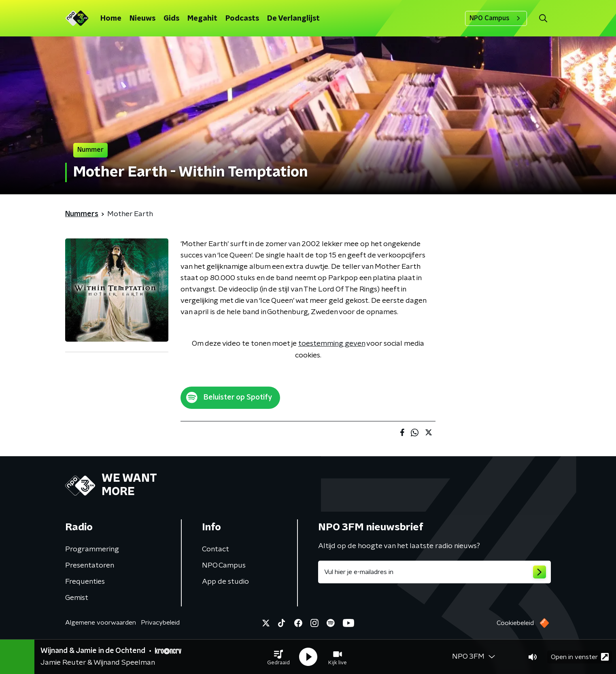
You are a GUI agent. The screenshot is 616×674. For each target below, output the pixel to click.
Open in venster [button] (580, 657)
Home (111, 19)
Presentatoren (90, 566)
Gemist (77, 598)
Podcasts (242, 19)
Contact (216, 549)
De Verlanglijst (293, 19)
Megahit (202, 19)
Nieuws (142, 19)
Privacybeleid (160, 623)
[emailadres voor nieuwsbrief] (434, 572)
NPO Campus (496, 18)
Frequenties (85, 582)
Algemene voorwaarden (101, 623)
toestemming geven (332, 344)
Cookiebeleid (515, 623)
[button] (278, 657)
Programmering (92, 549)
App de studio (225, 582)
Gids (171, 19)
